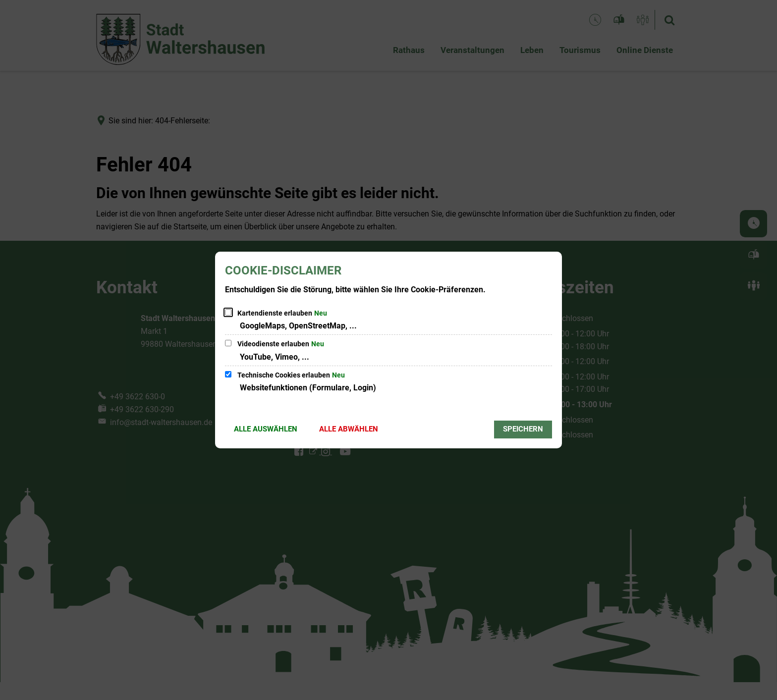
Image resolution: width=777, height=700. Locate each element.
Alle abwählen (349, 429)
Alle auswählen (266, 429)
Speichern (523, 429)
